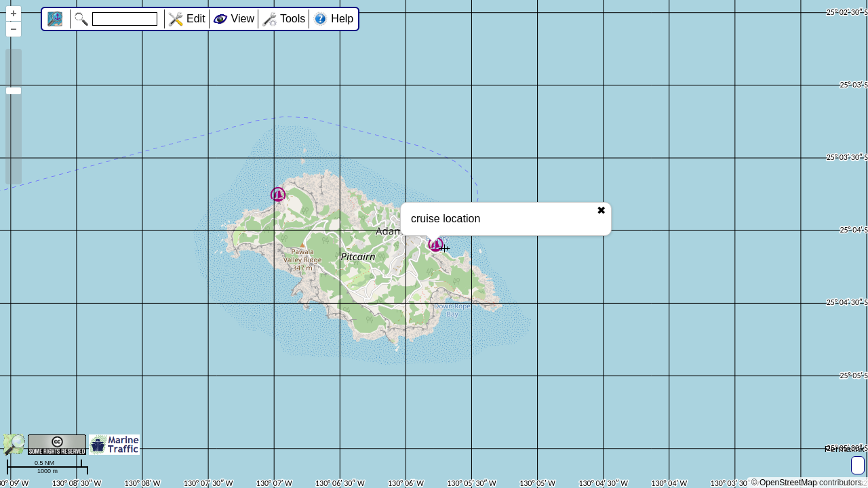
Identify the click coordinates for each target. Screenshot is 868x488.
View (243, 19)
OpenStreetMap (788, 483)
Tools (293, 19)
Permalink (845, 449)
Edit (196, 19)
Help (342, 19)
